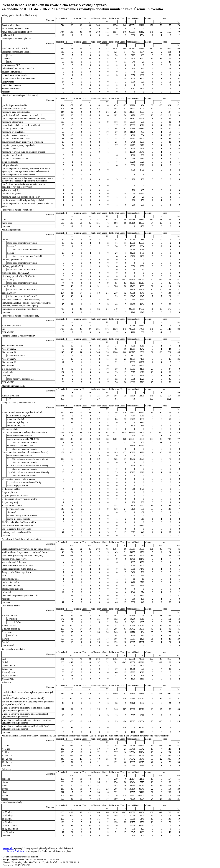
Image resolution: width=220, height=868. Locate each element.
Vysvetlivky (8, 848)
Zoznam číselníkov (15, 851)
